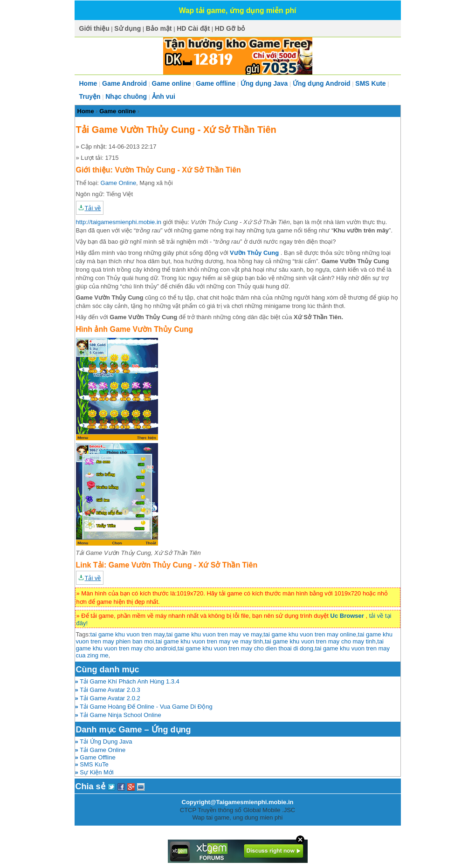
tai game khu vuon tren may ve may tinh (210, 641)
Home (88, 83)
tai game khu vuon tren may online (310, 634)
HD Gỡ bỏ (230, 28)
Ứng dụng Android (322, 83)
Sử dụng (127, 28)
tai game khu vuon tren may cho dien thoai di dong (245, 648)
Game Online (119, 183)
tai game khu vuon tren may (127, 634)
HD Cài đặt (193, 28)
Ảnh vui (164, 96)
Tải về (93, 208)
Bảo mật (159, 28)
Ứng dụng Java (264, 83)
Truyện (90, 96)
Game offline (216, 83)
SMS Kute (370, 83)
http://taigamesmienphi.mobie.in (119, 222)
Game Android (124, 83)
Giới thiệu (94, 28)
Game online (172, 83)
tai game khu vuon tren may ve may (214, 634)
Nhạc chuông (126, 96)
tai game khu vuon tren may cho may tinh (320, 641)
